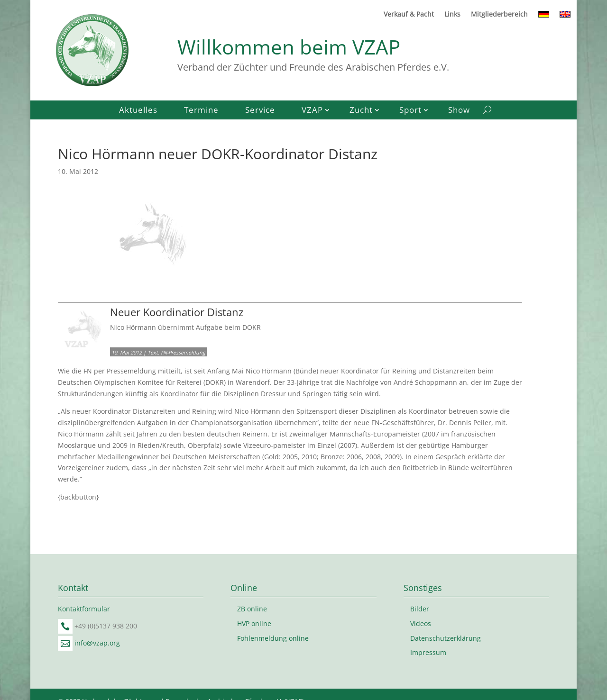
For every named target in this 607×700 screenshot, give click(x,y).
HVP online (254, 623)
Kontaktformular (84, 609)
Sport (410, 111)
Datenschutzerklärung (446, 638)
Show (459, 111)
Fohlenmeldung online (273, 638)
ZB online (252, 609)
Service (260, 111)
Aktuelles (138, 111)
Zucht (361, 111)
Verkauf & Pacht (409, 15)
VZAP (312, 111)
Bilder (420, 609)
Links (452, 15)
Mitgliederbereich (499, 15)
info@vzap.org (97, 643)
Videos (421, 623)
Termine (201, 111)
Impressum (428, 652)
